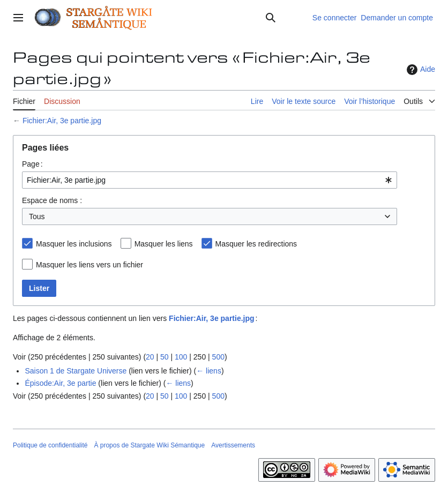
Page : (32, 164)
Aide (420, 70)
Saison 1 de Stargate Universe (76, 371)
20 (150, 357)
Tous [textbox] (37, 216)
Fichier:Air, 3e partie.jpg (62, 121)
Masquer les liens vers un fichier (89, 265)
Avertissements (233, 445)
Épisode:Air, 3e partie (60, 383)
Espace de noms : (52, 200)
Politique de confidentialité (50, 445)
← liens (209, 371)
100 (181, 357)
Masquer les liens (164, 244)
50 (165, 357)
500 (218, 357)
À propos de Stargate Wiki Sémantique (149, 445)
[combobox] (210, 180)
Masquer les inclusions (74, 244)
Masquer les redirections (256, 244)
